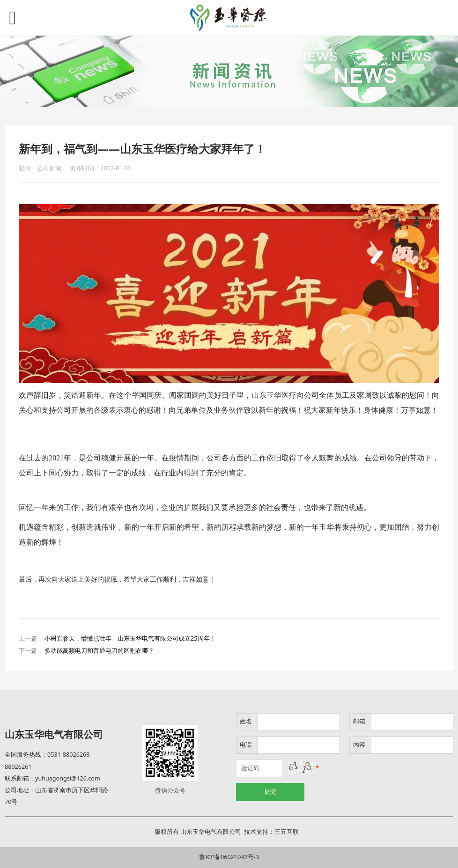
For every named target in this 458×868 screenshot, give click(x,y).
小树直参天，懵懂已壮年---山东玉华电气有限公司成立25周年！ (130, 638)
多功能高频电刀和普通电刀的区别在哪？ (99, 650)
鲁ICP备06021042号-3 (229, 857)
